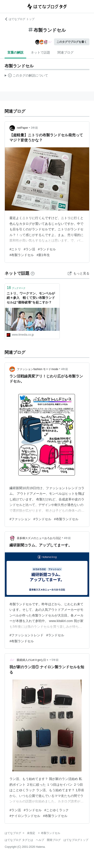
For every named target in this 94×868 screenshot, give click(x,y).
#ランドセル (47, 249)
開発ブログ (54, 840)
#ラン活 (29, 249)
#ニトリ (15, 249)
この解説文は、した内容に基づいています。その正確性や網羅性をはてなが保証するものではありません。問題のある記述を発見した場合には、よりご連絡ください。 (26, 76)
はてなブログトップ (76, 840)
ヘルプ (40, 840)
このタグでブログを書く (72, 42)
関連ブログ (66, 52)
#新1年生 (43, 255)
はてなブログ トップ (19, 19)
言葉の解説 (15, 52)
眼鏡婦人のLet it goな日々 (33, 660)
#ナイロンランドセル (25, 816)
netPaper (22, 128)
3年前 (34, 128)
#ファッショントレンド (26, 635)
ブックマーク (16, 288)
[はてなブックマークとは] (33, 273)
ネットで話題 (40, 52)
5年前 (55, 660)
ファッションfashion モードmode (37, 369)
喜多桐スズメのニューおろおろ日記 (39, 538)
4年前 (65, 369)
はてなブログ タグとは (19, 840)
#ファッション (20, 519)
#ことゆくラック (57, 810)
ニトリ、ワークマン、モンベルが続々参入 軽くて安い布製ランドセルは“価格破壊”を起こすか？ (31, 298)
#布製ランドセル (22, 255)
